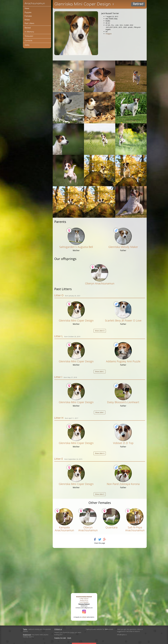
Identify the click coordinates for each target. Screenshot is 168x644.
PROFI (84, 617)
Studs (69, 638)
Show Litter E (100, 494)
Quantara (111, 527)
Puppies (28, 12)
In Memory (29, 32)
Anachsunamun (35, 3)
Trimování (29, 36)
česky (27, 45)
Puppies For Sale (60, 638)
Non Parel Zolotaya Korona (123, 484)
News (27, 8)
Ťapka (25, 629)
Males (27, 20)
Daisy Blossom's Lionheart (123, 402)
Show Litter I (100, 412)
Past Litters (29, 23)
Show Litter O (100, 331)
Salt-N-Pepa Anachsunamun (135, 529)
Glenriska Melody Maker (123, 247)
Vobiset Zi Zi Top (123, 443)
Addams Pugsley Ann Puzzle (123, 361)
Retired (28, 28)
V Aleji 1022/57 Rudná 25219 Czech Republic (84, 599)
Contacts (28, 41)
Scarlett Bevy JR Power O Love (123, 320)
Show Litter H (100, 453)
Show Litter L (100, 372)
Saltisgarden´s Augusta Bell (76, 247)
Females (28, 16)
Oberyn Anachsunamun (100, 283)
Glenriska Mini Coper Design (76, 320)
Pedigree (109, 34)
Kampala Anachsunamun (64, 529)
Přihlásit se (58, 629)
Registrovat (27, 635)
